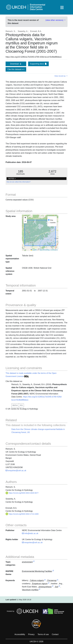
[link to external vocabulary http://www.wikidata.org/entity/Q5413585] (40, 590)
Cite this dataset (16, 69)
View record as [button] (60, 76)
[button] (25, 218)
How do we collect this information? (18, 182)
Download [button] (16, 64)
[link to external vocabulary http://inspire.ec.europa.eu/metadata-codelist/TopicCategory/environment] (34, 562)
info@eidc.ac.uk (30, 533)
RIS (21, 405)
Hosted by (23, 611)
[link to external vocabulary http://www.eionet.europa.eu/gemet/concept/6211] (53, 587)
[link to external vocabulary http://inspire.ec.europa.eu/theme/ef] (53, 571)
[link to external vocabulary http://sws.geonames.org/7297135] (57, 581)
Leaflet (34, 250)
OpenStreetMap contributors (49, 250)
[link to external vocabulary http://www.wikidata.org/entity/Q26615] (45, 581)
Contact (55, 634)
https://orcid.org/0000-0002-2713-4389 (22, 514)
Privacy (31, 634)
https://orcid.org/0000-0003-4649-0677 (22, 493)
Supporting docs (38, 64)
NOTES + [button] (12, 179)
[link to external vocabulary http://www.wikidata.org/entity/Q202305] (49, 584)
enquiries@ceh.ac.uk (16, 471)
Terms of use (43, 634)
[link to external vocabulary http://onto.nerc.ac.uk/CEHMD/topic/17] (59, 587)
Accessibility (20, 634)
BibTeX (15, 405)
